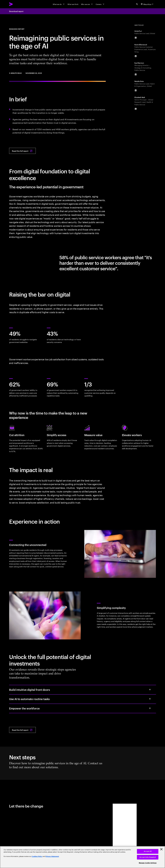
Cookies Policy (37, 856)
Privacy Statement (52, 856)
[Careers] (100, 4)
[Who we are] (87, 4)
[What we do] (59, 4)
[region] (82, 857)
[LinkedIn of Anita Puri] (136, 38)
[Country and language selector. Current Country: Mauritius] (147, 4)
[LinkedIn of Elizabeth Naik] (136, 109)
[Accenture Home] (16, 4)
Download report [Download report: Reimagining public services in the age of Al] (16, 11)
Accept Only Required (148, 857)
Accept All (148, 851)
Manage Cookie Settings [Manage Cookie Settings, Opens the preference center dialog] (148, 863)
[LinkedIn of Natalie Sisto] (136, 90)
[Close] (161, 849)
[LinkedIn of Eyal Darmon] (136, 74)
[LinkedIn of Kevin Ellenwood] (136, 56)
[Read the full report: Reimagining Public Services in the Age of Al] (22, 151)
